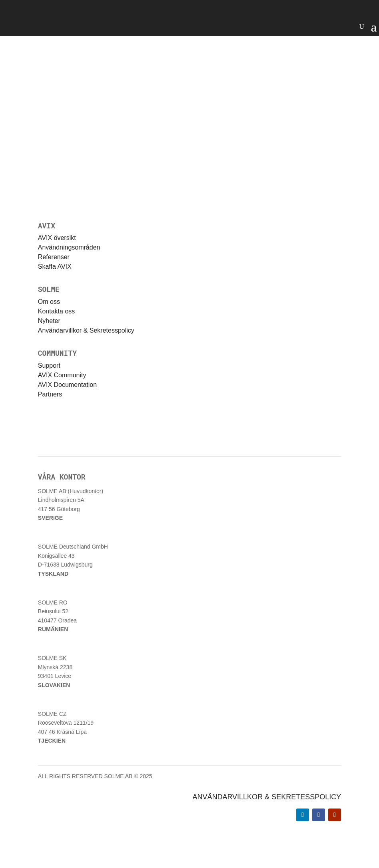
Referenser (54, 257)
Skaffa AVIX (55, 267)
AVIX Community (62, 375)
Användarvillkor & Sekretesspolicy (86, 330)
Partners (50, 394)
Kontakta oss (57, 311)
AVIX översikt (57, 238)
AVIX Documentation (67, 385)
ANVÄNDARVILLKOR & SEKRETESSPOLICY (267, 797)
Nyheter (49, 321)
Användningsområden (69, 247)
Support (49, 366)
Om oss (49, 302)
